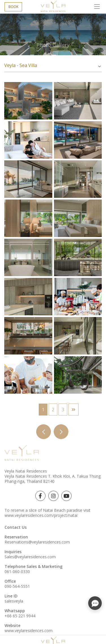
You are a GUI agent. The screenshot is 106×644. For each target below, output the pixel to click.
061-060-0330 (17, 571)
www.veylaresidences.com (29, 631)
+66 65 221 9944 (20, 616)
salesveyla (14, 601)
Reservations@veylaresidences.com (37, 542)
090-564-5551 (17, 586)
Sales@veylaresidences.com (30, 557)
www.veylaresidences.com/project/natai (41, 515)
